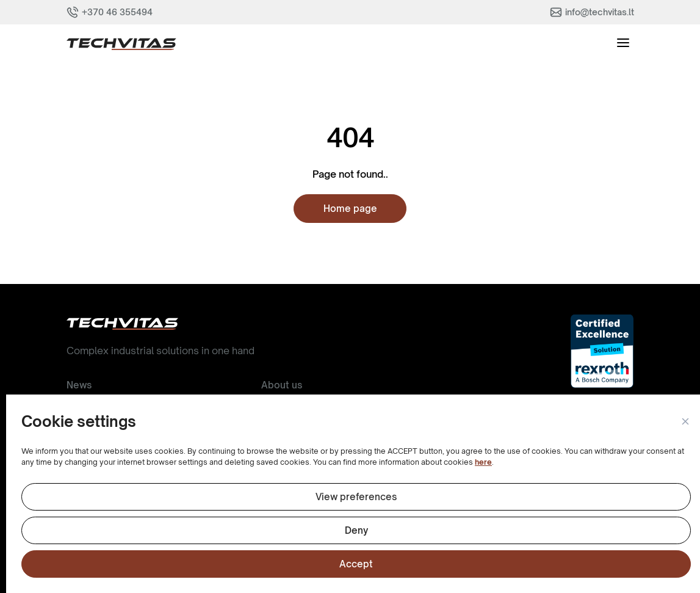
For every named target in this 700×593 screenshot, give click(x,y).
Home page (350, 209)
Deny (356, 530)
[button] (685, 422)
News (79, 385)
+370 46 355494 (117, 12)
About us (282, 385)
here (483, 462)
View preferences (356, 497)
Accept (356, 564)
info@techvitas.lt (600, 12)
